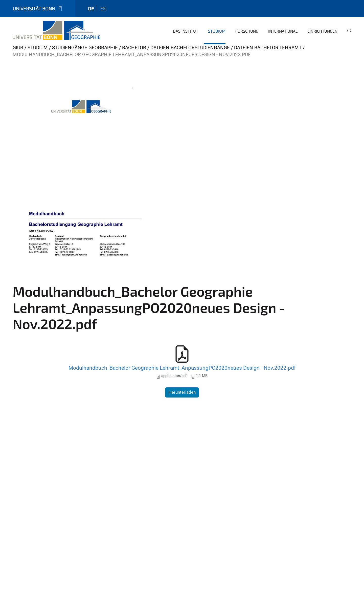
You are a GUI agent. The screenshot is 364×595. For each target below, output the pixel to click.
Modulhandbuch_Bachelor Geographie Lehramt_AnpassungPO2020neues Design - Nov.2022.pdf (182, 368)
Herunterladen (182, 392)
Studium (217, 31)
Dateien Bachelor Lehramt (268, 48)
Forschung (247, 31)
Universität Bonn (38, 8)
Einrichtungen (322, 31)
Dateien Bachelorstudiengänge (190, 48)
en (103, 8)
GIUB (18, 48)
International (283, 31)
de (91, 8)
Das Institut (186, 31)
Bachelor (134, 48)
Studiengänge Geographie (85, 48)
